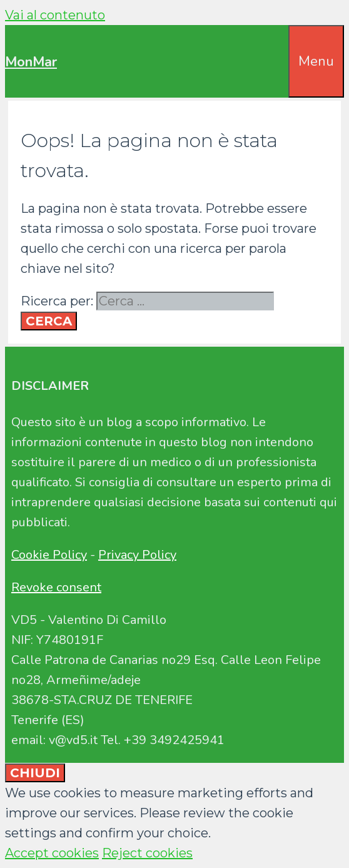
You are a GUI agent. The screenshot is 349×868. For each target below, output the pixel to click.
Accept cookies (52, 853)
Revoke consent (56, 587)
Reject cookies (147, 853)
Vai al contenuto (55, 15)
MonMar (31, 62)
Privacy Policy (137, 555)
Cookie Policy (49, 555)
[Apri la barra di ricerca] (280, 45)
